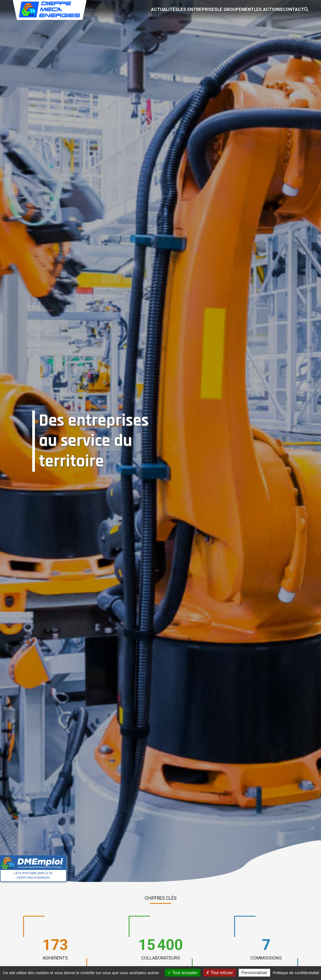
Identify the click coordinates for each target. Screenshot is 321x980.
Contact (283, 8)
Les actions (253, 8)
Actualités (134, 8)
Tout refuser (220, 973)
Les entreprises (172, 8)
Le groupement (215, 8)
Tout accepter (183, 973)
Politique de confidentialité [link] (296, 973)
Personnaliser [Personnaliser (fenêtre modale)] (254, 973)
